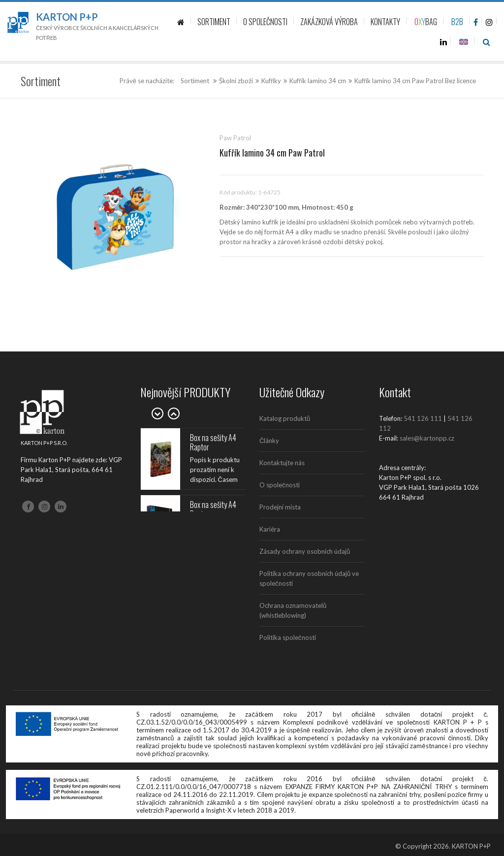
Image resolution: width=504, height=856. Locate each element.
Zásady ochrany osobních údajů (305, 551)
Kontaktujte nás (282, 463)
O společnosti (280, 485)
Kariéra (270, 529)
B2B (457, 22)
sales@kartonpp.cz (427, 438)
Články (269, 441)
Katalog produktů (285, 418)
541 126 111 (423, 418)
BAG (426, 22)
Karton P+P (67, 17)
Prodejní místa (280, 507)
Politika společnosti (288, 637)
